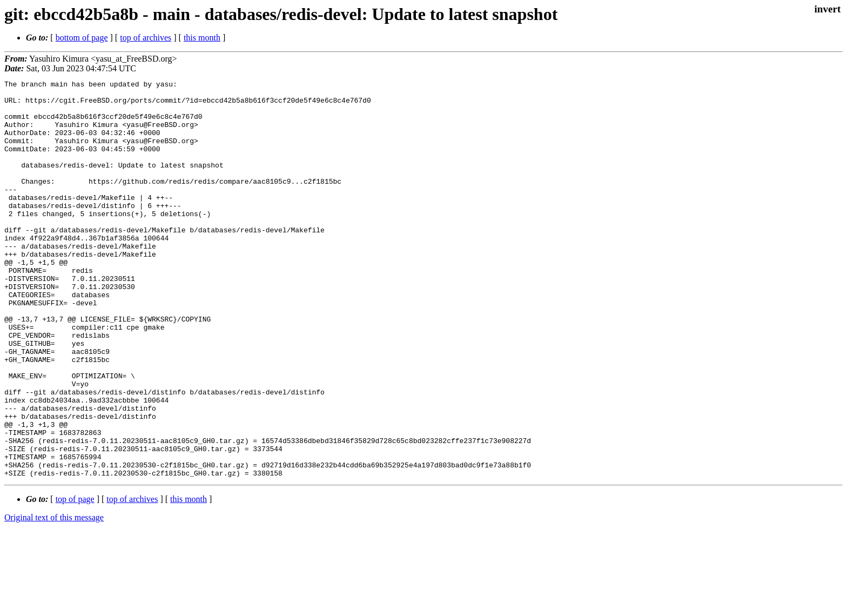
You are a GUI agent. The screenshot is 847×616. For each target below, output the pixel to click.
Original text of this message (54, 597)
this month (202, 38)
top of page (75, 578)
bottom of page (82, 38)
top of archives (146, 38)
